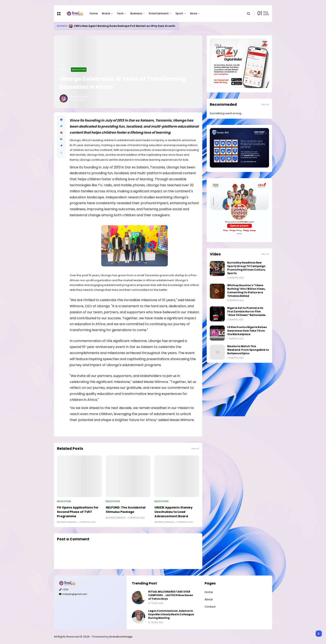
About (209, 599)
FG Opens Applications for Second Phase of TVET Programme (78, 512)
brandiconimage (121, 637)
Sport (179, 13)
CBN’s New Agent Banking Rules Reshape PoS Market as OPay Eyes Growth (125, 26)
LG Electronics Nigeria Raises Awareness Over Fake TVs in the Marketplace (247, 331)
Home (94, 13)
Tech (120, 13)
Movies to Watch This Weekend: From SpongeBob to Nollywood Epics (248, 350)
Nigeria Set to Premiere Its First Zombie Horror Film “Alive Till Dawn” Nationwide (246, 312)
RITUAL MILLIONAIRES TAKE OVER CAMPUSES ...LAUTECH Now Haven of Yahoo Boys (171, 595)
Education (79, 70)
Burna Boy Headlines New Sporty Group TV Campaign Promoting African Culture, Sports (246, 268)
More (194, 13)
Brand (106, 13)
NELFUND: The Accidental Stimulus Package (126, 510)
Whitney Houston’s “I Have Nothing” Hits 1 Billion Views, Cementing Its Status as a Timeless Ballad (246, 291)
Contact (210, 607)
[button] (61, 153)
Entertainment (159, 13)
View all (195, 448)
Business (136, 13)
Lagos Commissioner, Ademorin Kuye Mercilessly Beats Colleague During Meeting (171, 614)
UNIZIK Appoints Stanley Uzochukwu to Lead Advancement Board (173, 512)
